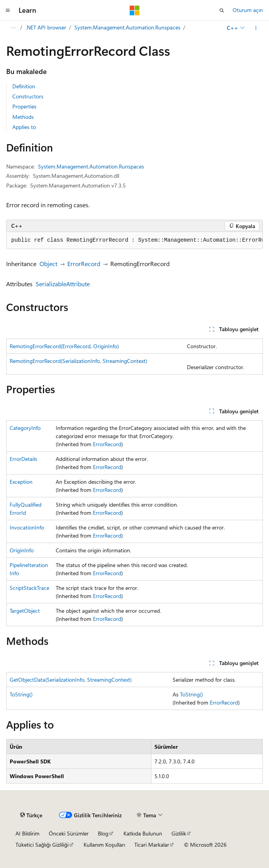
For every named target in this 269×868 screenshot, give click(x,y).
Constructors (28, 96)
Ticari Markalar (152, 845)
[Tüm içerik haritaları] (13, 28)
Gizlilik (179, 833)
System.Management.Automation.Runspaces (127, 27)
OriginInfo (22, 550)
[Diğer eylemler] (256, 28)
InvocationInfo (27, 527)
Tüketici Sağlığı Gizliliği (42, 845)
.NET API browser (46, 27)
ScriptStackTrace (29, 588)
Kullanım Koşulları (104, 845)
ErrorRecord (84, 264)
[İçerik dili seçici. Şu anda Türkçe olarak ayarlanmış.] (31, 815)
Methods (23, 117)
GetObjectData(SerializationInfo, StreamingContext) (71, 680)
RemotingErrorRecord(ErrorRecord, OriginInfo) (64, 346)
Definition (24, 86)
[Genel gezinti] (8, 10)
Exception (21, 482)
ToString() (21, 694)
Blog (103, 833)
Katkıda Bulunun (143, 833)
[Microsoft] (135, 10)
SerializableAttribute (63, 284)
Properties (24, 106)
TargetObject (25, 611)
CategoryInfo (25, 428)
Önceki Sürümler (69, 833)
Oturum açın (248, 10)
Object (48, 264)
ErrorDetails (23, 459)
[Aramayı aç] (222, 10)
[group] (134, 241)
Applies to (24, 127)
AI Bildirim (27, 833)
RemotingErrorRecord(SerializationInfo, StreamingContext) (78, 361)
